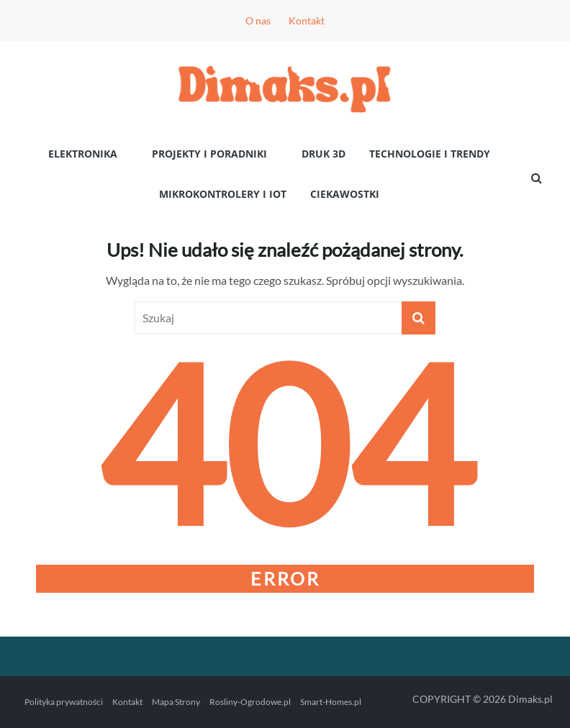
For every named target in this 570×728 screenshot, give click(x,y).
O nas (258, 21)
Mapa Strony (176, 702)
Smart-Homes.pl (331, 702)
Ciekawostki (345, 194)
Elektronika (83, 154)
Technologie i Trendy (430, 154)
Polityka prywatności (64, 702)
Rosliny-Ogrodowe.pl (250, 702)
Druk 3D (324, 154)
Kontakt (307, 21)
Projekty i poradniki (209, 154)
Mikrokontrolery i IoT (223, 194)
